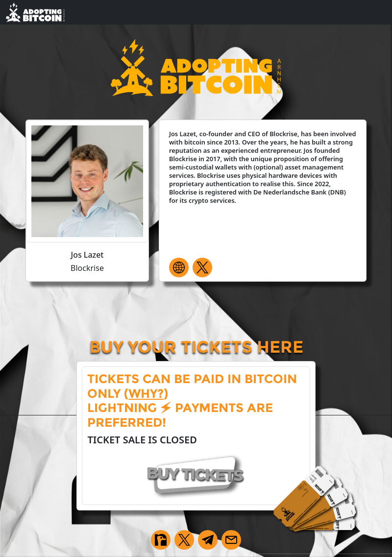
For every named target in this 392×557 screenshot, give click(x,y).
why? (146, 393)
